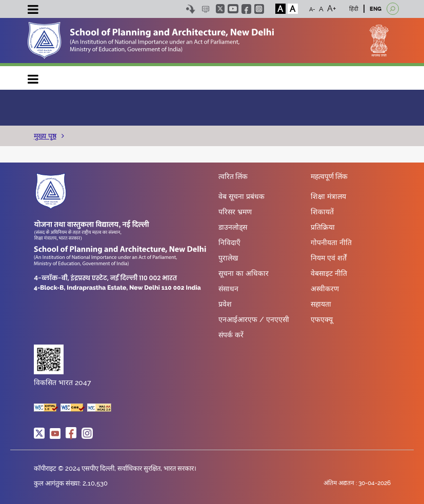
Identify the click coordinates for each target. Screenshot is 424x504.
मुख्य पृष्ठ (45, 136)
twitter (220, 9)
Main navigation (33, 77)
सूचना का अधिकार (244, 273)
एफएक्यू (322, 319)
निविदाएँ (229, 243)
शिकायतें (322, 212)
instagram (259, 9)
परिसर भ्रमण (235, 212)
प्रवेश (225, 304)
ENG (376, 9)
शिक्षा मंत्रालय (328, 196)
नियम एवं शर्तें (329, 258)
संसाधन (228, 289)
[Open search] (393, 9)
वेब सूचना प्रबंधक (241, 196)
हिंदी (354, 9)
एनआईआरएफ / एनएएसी (254, 319)
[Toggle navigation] (33, 11)
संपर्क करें (231, 335)
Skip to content (191, 9)
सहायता (321, 304)
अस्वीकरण (325, 289)
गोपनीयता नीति (331, 243)
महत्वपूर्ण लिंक (329, 177)
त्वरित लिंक (233, 177)
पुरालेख (228, 258)
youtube (233, 9)
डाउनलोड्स (233, 227)
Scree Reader (206, 9)
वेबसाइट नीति (329, 273)
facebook (246, 9)
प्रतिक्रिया (323, 227)
